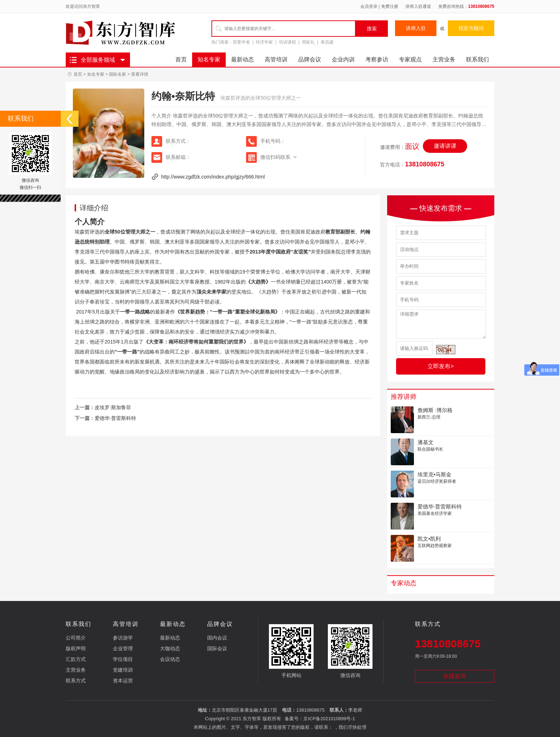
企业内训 (343, 59)
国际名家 (117, 74)
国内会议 (217, 638)
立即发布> (441, 366)
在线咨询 (455, 676)
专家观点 (410, 59)
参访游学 (123, 638)
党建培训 (123, 670)
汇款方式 (76, 659)
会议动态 (170, 659)
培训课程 (287, 42)
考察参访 (377, 59)
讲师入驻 (416, 28)
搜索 (372, 29)
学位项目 (123, 659)
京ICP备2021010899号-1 (329, 719)
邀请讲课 (445, 146)
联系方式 (76, 681)
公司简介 (76, 638)
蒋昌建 (327, 42)
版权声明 (76, 648)
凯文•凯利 (429, 539)
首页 (181, 59)
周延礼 (308, 42)
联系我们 (477, 59)
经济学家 (264, 42)
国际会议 (217, 648)
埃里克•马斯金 (434, 474)
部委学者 (241, 42)
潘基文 (426, 442)
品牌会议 (310, 59)
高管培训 (276, 59)
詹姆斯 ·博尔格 (435, 410)
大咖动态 (170, 648)
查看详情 (140, 74)
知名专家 (209, 59)
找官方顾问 (471, 28)
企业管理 (123, 648)
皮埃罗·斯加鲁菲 (113, 407)
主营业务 (444, 59)
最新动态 (242, 59)
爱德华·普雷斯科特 (115, 418)
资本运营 (123, 681)
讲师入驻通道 (418, 6)
